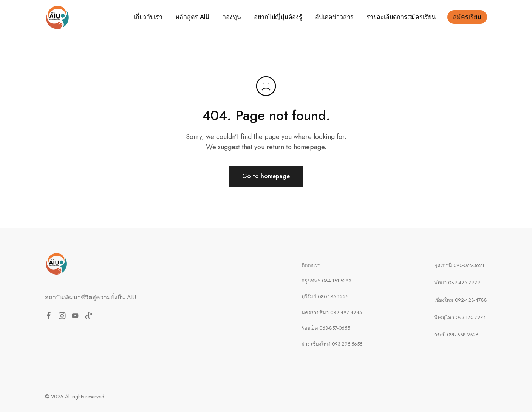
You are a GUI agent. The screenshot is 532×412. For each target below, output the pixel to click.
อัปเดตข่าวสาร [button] (334, 17)
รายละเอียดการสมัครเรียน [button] (401, 17)
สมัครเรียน (467, 17)
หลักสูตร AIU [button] (192, 17)
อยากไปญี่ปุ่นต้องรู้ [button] (278, 17)
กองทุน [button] (232, 17)
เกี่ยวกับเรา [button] (148, 17)
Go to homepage (266, 176)
